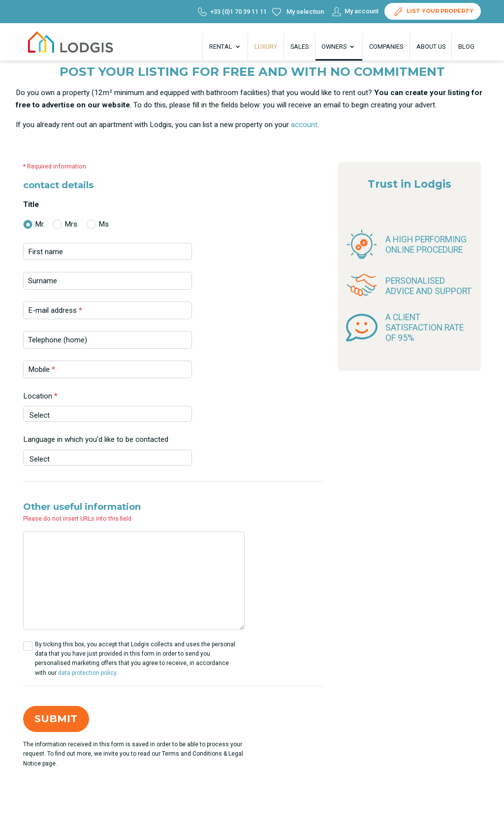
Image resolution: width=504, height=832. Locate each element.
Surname (43, 281)
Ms (104, 224)
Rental (225, 47)
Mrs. (72, 224)
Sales (299, 47)
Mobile (42, 369)
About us (431, 47)
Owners (339, 47)
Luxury (266, 47)
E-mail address (55, 310)
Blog (466, 47)
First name (46, 252)
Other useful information (82, 507)
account (304, 125)
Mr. (40, 224)
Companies (386, 47)
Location (40, 396)
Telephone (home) (58, 340)
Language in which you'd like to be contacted (96, 439)
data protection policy (87, 673)
